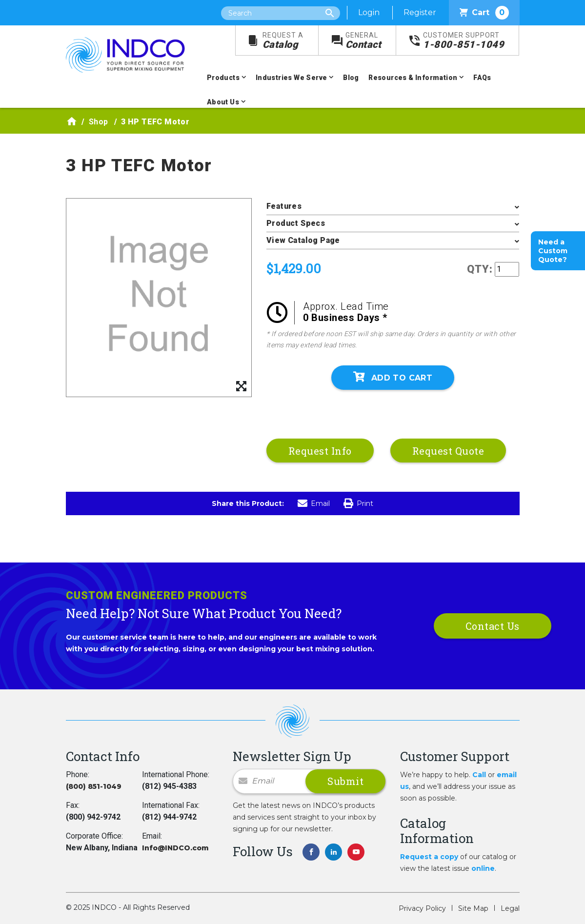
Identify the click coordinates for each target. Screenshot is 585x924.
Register (420, 12)
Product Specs (296, 223)
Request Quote (448, 451)
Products (223, 78)
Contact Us (493, 626)
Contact (363, 41)
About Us (223, 102)
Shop (99, 122)
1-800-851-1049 (464, 41)
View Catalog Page (303, 240)
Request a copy (429, 857)
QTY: (480, 269)
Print (358, 503)
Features (284, 206)
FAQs (482, 78)
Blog (351, 78)
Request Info (320, 451)
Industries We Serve (292, 78)
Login (369, 12)
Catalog (283, 41)
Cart (484, 13)
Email (314, 503)
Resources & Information (413, 78)
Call (479, 775)
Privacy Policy (422, 908)
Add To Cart (393, 377)
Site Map (473, 908)
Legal (510, 908)
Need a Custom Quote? (553, 251)
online (483, 868)
